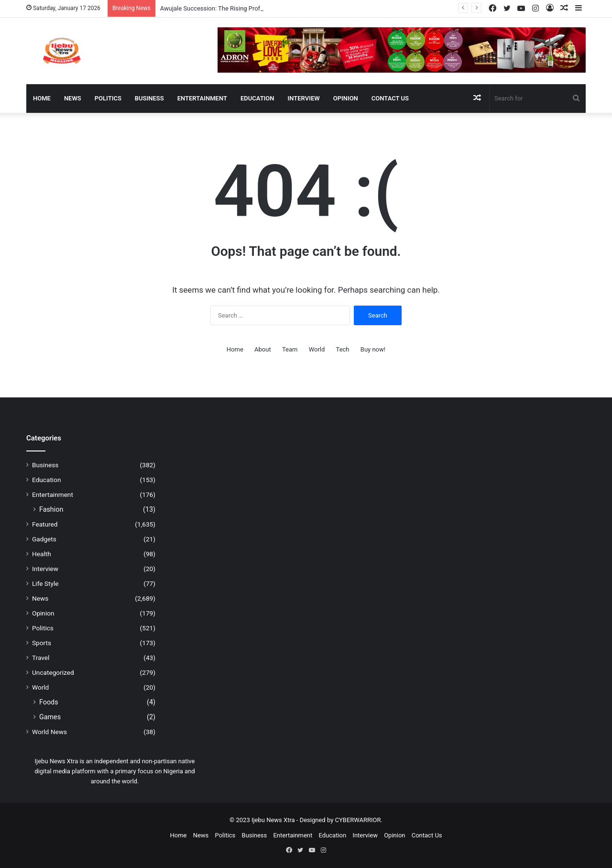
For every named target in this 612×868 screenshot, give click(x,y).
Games (50, 717)
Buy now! (373, 349)
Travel (41, 658)
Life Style (45, 583)
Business (149, 98)
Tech (343, 349)
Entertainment (202, 98)
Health (42, 554)
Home (42, 98)
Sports (42, 643)
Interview (304, 98)
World (317, 349)
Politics (108, 98)
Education (257, 98)
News (73, 98)
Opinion (346, 98)
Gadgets (44, 539)
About (263, 349)
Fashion (51, 509)
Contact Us (390, 98)
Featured (45, 524)
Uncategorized (53, 672)
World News (49, 732)
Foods (49, 702)
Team (290, 349)
